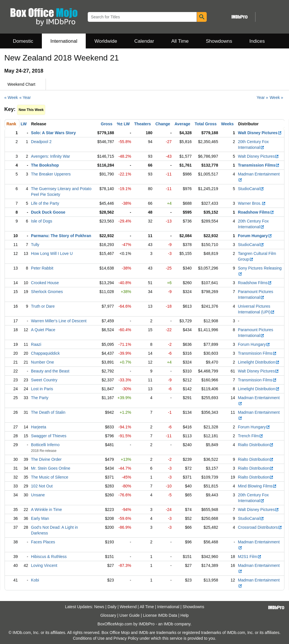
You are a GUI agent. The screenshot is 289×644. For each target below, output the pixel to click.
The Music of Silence (50, 477)
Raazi (36, 344)
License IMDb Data (160, 615)
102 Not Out (42, 486)
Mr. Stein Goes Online (51, 468)
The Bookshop (45, 165)
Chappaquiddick (45, 353)
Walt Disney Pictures (260, 133)
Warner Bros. (252, 203)
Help (184, 615)
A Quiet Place (43, 330)
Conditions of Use (89, 638)
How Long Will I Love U (52, 253)
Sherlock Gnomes (47, 292)
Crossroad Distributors (260, 527)
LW (24, 124)
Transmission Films (259, 165)
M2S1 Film (250, 557)
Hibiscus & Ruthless (49, 557)
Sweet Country (44, 380)
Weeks (227, 124)
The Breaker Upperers (51, 174)
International (64, 41)
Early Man (40, 518)
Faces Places (43, 542)
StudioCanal (251, 189)
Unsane (38, 495)
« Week (11, 97)
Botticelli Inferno (45, 445)
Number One (42, 362)
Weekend (128, 607)
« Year (25, 97)
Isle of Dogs (42, 221)
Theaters (142, 124)
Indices (257, 41)
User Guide (130, 615)
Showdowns (219, 41)
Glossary (108, 615)
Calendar (144, 41)
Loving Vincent (44, 565)
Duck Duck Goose (48, 212)
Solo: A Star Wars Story (53, 133)
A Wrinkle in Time (46, 510)
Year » (262, 97)
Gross (107, 124)
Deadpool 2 (41, 142)
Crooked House (45, 283)
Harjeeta (39, 427)
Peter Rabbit (42, 268)
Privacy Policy (126, 638)
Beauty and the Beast (50, 371)
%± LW (123, 124)
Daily (112, 607)
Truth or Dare (43, 306)
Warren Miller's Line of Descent (59, 321)
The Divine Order (46, 459)
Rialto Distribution (256, 445)
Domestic (23, 41)
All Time (180, 41)
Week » (276, 97)
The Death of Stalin (48, 412)
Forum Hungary (255, 236)
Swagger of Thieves (49, 436)
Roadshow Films (256, 212)
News (99, 607)
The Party (40, 398)
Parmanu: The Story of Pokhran (61, 236)
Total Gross (206, 124)
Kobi (35, 580)
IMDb (168, 624)
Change (163, 124)
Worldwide (106, 41)
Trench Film (251, 436)
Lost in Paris (42, 389)
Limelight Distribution (259, 362)
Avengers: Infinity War (50, 156)
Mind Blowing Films (257, 486)
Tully (35, 245)
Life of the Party (45, 203)
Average (182, 124)
